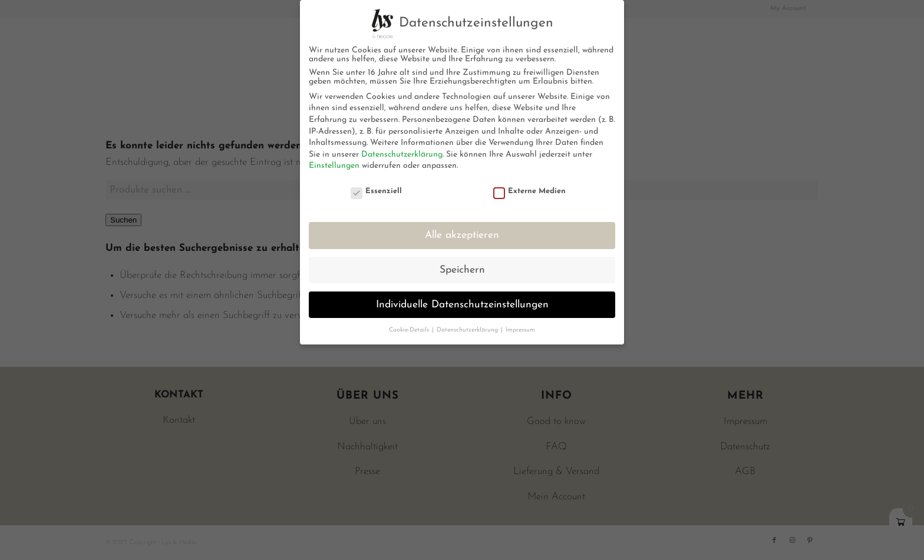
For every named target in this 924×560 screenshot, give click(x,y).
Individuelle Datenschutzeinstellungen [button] (462, 305)
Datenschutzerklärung (402, 155)
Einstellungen (334, 166)
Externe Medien (530, 191)
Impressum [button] (520, 330)
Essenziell (377, 191)
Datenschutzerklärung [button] (468, 330)
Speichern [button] (462, 270)
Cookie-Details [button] (410, 330)
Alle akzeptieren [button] (462, 235)
